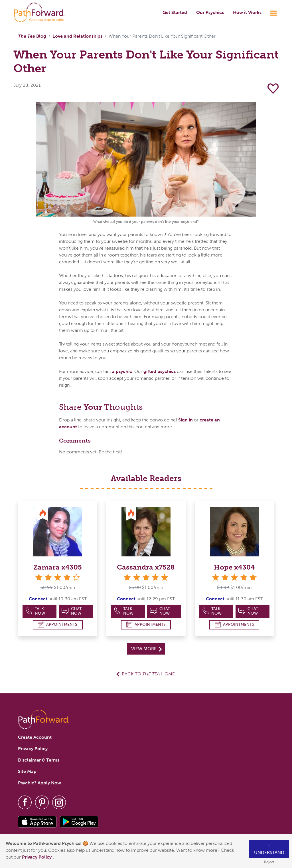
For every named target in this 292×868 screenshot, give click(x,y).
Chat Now (72, 611)
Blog (32, 36)
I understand (269, 849)
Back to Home (148, 674)
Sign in (185, 420)
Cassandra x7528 (146, 567)
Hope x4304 (234, 567)
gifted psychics (160, 371)
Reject (269, 862)
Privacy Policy (37, 857)
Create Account (35, 737)
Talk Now (35, 611)
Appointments (58, 624)
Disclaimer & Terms (39, 760)
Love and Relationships (77, 36)
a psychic (122, 371)
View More (146, 649)
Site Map (27, 771)
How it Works (247, 12)
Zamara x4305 (58, 567)
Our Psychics (210, 12)
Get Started (175, 12)
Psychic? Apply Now (39, 783)
